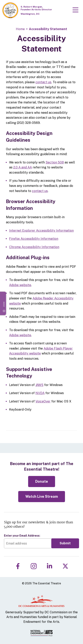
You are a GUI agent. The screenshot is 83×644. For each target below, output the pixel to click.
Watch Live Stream (42, 496)
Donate (42, 481)
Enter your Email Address (22, 536)
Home (20, 29)
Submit (65, 543)
